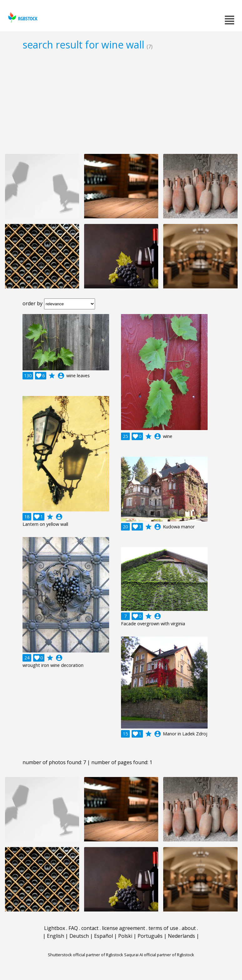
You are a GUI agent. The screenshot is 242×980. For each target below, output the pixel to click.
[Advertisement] (121, 102)
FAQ (73, 928)
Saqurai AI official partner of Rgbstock (159, 955)
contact (90, 928)
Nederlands (181, 936)
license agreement (124, 928)
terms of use (163, 928)
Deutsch (79, 936)
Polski (125, 936)
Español (103, 936)
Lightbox (55, 928)
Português (150, 936)
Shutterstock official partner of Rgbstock (86, 955)
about (189, 928)
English (55, 936)
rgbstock (22, 17)
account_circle (61, 376)
